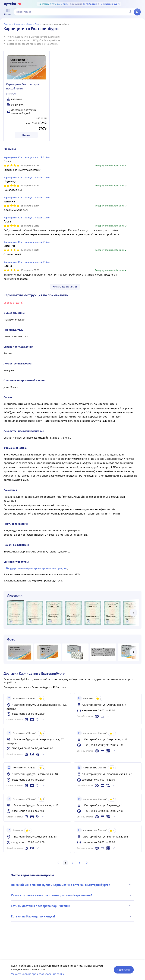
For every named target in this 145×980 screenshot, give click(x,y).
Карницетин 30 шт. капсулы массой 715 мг (23, 86)
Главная (8, 24)
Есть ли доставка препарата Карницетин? (72, 906)
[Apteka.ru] (13, 4)
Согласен (124, 970)
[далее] (133, 613)
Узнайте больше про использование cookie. (38, 974)
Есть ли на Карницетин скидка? (72, 916)
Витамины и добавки (23, 24)
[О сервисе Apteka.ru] (139, 4)
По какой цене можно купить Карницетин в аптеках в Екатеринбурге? (72, 885)
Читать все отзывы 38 (65, 287)
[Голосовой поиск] (130, 12)
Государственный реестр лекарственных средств (37, 568)
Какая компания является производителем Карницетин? (72, 895)
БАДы (37, 24)
